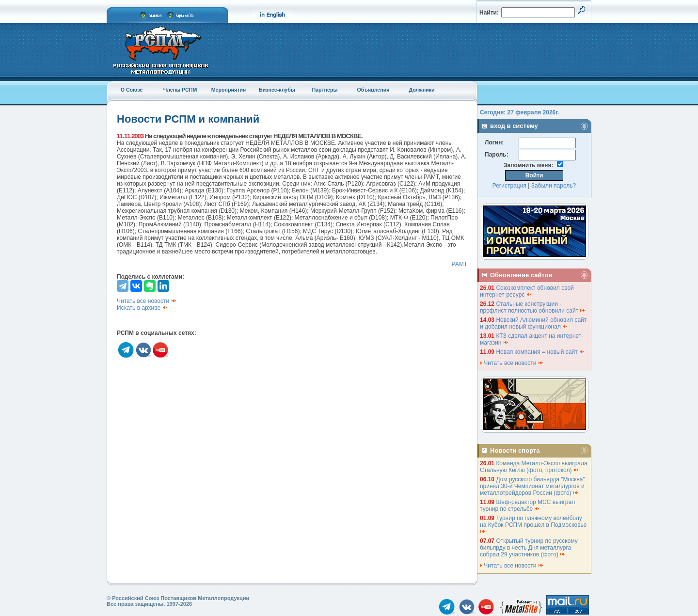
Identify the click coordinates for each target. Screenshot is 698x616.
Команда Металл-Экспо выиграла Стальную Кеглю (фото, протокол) (534, 467)
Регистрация (509, 186)
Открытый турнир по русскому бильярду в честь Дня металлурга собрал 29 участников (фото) (529, 548)
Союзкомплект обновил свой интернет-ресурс (527, 291)
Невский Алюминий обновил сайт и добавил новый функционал (533, 323)
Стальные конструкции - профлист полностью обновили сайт (533, 307)
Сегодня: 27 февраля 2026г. (519, 112)
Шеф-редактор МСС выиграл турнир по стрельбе (527, 505)
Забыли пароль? (554, 186)
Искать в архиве (143, 308)
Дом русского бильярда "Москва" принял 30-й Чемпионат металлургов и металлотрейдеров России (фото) (532, 486)
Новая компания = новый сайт (540, 352)
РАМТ (459, 264)
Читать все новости (147, 301)
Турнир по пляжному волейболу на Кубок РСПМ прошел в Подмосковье (534, 524)
